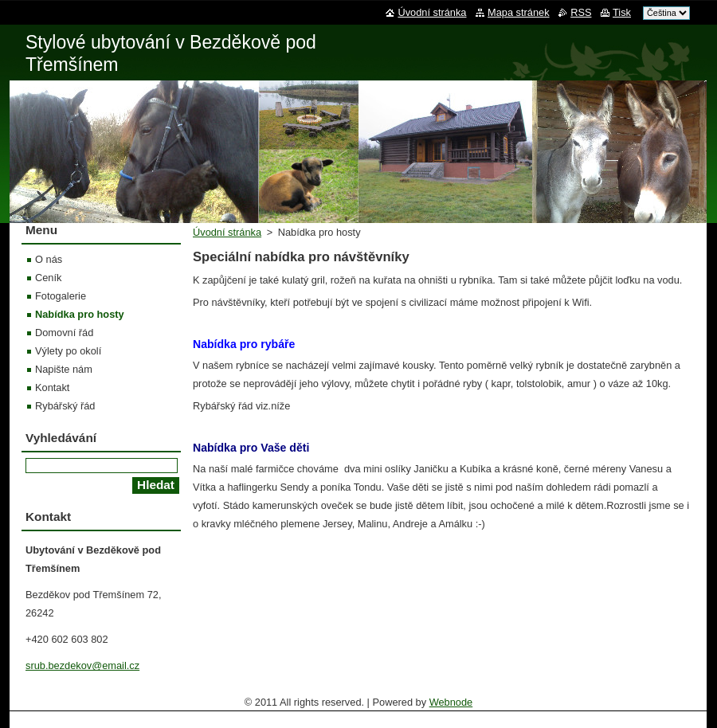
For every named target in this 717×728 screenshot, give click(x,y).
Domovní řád (64, 333)
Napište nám (64, 369)
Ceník (48, 278)
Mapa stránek (519, 12)
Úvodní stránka (227, 232)
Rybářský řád (65, 406)
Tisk (622, 12)
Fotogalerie (61, 296)
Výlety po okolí (68, 351)
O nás (49, 259)
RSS (581, 12)
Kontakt (52, 387)
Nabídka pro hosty (80, 314)
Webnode (451, 702)
